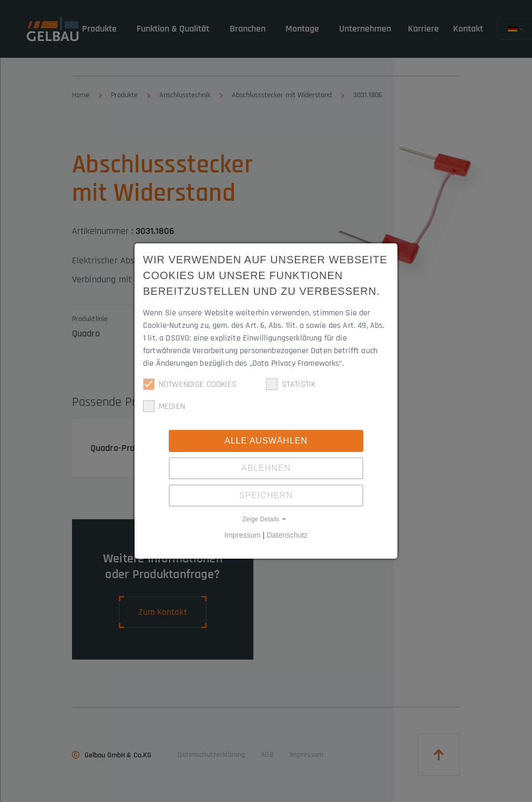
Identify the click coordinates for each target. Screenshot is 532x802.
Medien (164, 406)
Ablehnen (266, 468)
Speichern (266, 495)
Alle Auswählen (266, 441)
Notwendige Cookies (190, 384)
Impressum (243, 535)
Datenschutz (287, 535)
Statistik (291, 384)
